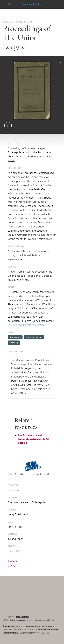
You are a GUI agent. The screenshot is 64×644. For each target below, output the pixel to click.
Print (12, 566)
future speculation (34, 337)
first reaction (15, 337)
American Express (10, 626)
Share (12, 561)
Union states (15, 551)
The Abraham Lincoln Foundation (26, 325)
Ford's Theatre (22, 616)
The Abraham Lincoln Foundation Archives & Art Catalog (34, 439)
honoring (14, 343)
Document (14, 490)
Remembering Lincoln (24, 598)
